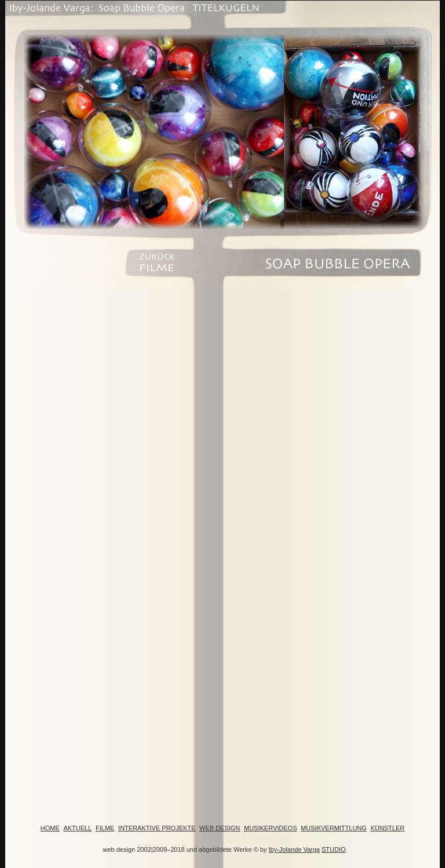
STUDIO (334, 849)
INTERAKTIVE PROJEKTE (157, 828)
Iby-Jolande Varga (294, 849)
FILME (105, 828)
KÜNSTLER (388, 828)
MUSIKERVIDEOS (271, 828)
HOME (50, 828)
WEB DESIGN (220, 828)
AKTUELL (77, 828)
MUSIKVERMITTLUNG (334, 828)
